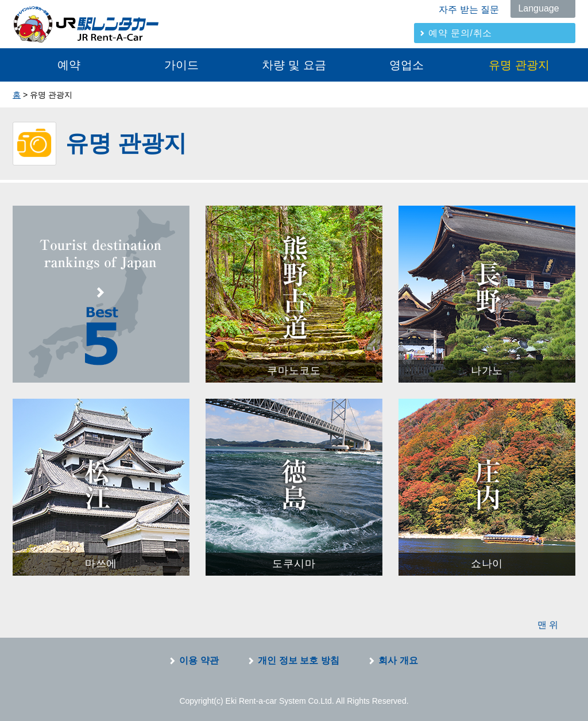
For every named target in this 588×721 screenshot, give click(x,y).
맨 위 (548, 625)
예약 (69, 65)
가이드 (181, 65)
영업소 (407, 65)
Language (538, 8)
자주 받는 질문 (469, 9)
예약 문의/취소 (460, 33)
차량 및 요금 (294, 65)
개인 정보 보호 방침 (298, 660)
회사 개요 (398, 660)
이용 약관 (199, 660)
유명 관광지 (519, 65)
